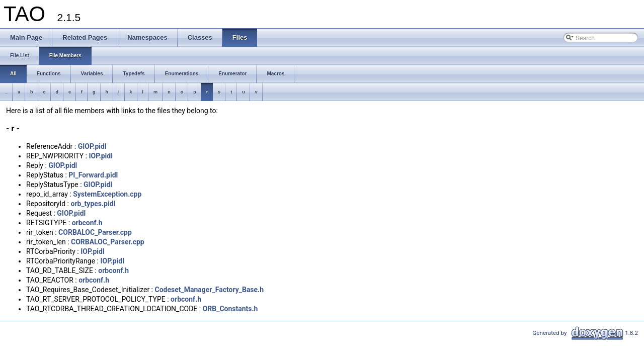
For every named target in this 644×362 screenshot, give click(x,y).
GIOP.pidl (92, 146)
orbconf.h (87, 223)
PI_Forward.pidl (93, 175)
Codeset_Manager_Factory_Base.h (210, 290)
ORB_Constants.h (230, 309)
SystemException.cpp (107, 194)
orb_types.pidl (93, 204)
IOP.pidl (100, 156)
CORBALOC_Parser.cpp (95, 232)
